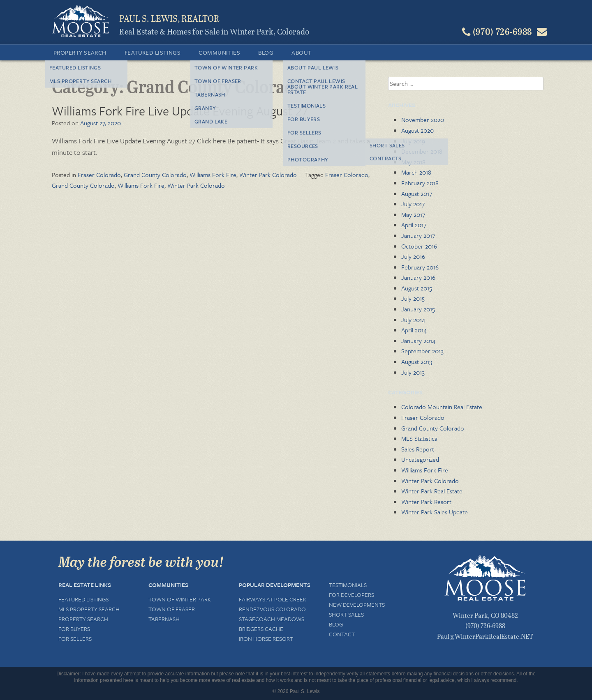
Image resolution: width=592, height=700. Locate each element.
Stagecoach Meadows (272, 619)
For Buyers (74, 629)
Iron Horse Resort (266, 639)
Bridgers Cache (261, 629)
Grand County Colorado (155, 175)
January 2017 (418, 235)
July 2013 (413, 372)
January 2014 (418, 341)
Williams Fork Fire (213, 175)
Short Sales (346, 614)
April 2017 (414, 225)
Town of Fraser (172, 609)
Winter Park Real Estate (432, 491)
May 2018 (413, 162)
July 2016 (413, 256)
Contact (342, 634)
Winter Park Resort (426, 502)
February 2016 (420, 267)
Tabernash (164, 619)
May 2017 (413, 214)
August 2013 (417, 362)
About (301, 52)
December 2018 (422, 151)
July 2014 (413, 320)
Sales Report (418, 449)
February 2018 (420, 183)
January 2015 (418, 309)
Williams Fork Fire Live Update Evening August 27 (180, 111)
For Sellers (75, 639)
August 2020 (417, 130)
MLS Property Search (89, 609)
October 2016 (419, 246)
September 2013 (422, 351)
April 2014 (414, 330)
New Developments (357, 604)
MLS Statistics (419, 438)
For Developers (351, 595)
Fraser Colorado (99, 175)
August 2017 (417, 193)
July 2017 (413, 204)
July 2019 (413, 141)
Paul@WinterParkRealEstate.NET (485, 636)
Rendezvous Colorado (272, 609)
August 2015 (417, 288)
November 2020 (423, 120)
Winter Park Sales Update (435, 512)
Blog (266, 52)
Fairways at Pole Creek (273, 599)
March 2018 (416, 172)
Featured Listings (153, 52)
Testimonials (348, 585)
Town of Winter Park (180, 599)
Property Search (80, 52)
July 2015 (413, 298)
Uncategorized (420, 459)
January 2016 (418, 277)
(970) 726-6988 (485, 625)
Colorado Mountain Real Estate (442, 407)
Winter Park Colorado (268, 175)
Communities (219, 52)
